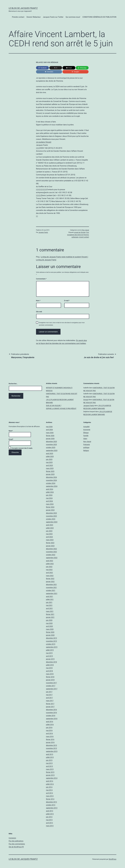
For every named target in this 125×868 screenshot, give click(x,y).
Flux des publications (16, 841)
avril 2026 (49, 430)
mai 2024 (49, 498)
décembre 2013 (51, 802)
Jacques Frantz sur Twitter (53, 17)
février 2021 (50, 614)
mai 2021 (49, 605)
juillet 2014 (50, 784)
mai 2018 (49, 668)
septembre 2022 (52, 558)
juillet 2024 (50, 492)
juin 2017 (49, 692)
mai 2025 (49, 462)
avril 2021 (49, 608)
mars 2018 (50, 674)
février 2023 (50, 543)
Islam (85, 439)
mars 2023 (50, 540)
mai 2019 (49, 653)
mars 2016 (50, 736)
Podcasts (87, 444)
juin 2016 (49, 728)
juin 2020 (49, 620)
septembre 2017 (52, 689)
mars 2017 (50, 701)
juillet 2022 (50, 564)
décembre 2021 (51, 585)
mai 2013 (49, 820)
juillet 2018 (50, 665)
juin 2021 (49, 602)
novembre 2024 (51, 480)
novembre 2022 (51, 552)
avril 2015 (49, 766)
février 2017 (50, 704)
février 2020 (50, 632)
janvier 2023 (50, 546)
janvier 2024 (50, 510)
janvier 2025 (50, 474)
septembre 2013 (52, 808)
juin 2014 (49, 787)
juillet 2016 (50, 725)
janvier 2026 (50, 439)
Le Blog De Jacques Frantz (23, 8)
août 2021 (50, 596)
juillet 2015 (50, 757)
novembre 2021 (51, 587)
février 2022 (50, 579)
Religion (86, 451)
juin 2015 (49, 760)
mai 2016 (49, 730)
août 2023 (50, 525)
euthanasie (75, 237)
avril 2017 (49, 698)
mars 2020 (50, 629)
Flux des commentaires (17, 844)
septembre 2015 (52, 751)
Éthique (86, 433)
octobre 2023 (51, 519)
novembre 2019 (51, 641)
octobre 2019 (51, 644)
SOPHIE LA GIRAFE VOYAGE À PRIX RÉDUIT (61, 409)
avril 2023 (49, 537)
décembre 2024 (51, 477)
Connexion (12, 838)
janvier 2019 (50, 659)
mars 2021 (50, 611)
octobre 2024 (51, 483)
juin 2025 (49, 459)
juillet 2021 (50, 599)
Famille (86, 436)
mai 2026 (49, 427)
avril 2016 (49, 733)
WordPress (113, 859)
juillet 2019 (50, 650)
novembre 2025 (51, 444)
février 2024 (50, 507)
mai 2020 (49, 623)
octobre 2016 (51, 716)
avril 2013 (49, 823)
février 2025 (50, 471)
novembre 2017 (51, 683)
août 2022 (50, 561)
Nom (38, 301)
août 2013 (50, 811)
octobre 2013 (51, 805)
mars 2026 (50, 433)
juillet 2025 (50, 456)
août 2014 (50, 781)
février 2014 (50, 799)
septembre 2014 (52, 778)
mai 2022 (49, 570)
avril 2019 (49, 656)
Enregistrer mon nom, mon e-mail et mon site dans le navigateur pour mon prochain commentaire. (62, 324)
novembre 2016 (51, 713)
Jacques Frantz (43, 232)
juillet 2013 (50, 814)
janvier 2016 (50, 742)
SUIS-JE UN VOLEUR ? (54, 406)
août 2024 (50, 489)
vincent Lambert (84, 237)
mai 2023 (49, 534)
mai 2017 (49, 695)
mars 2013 (50, 826)
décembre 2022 (51, 549)
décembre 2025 (51, 442)
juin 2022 (49, 567)
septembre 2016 (52, 719)
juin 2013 (49, 817)
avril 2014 (49, 793)
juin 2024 (49, 495)
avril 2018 (49, 671)
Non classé (86, 230)
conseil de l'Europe (80, 232)
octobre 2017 (51, 686)
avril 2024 (49, 501)
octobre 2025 (51, 447)
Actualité (86, 427)
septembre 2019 (52, 647)
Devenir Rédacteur (34, 17)
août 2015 (50, 754)
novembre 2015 (51, 748)
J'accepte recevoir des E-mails (21, 448)
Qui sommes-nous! (73, 17)
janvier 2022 (50, 582)
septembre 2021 (52, 593)
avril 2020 (49, 626)
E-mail (67, 301)
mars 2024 (50, 504)
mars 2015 (50, 769)
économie (87, 430)
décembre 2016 (51, 710)
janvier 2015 (50, 775)
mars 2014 (50, 796)
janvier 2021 (50, 617)
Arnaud (86, 400)
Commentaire (41, 279)
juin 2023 (49, 531)
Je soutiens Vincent (44, 142)
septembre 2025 (52, 451)
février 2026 (50, 436)
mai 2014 (49, 790)
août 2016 (50, 722)
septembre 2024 (52, 486)
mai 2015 (49, 763)
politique (86, 447)
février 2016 (50, 739)
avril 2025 (49, 465)
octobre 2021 (51, 590)
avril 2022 (49, 573)
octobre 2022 (51, 555)
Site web (39, 312)
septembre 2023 (52, 522)
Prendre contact (18, 17)
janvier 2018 (50, 680)
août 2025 (50, 453)
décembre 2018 (51, 662)
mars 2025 (50, 468)
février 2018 (50, 677)
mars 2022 (50, 576)
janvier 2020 (50, 635)
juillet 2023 (50, 528)
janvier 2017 (50, 707)
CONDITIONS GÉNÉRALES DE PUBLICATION (99, 17)
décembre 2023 (51, 513)
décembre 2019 (51, 638)
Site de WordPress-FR (16, 847)
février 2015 (50, 772)
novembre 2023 (51, 516)
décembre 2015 (51, 745)
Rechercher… (13, 384)
